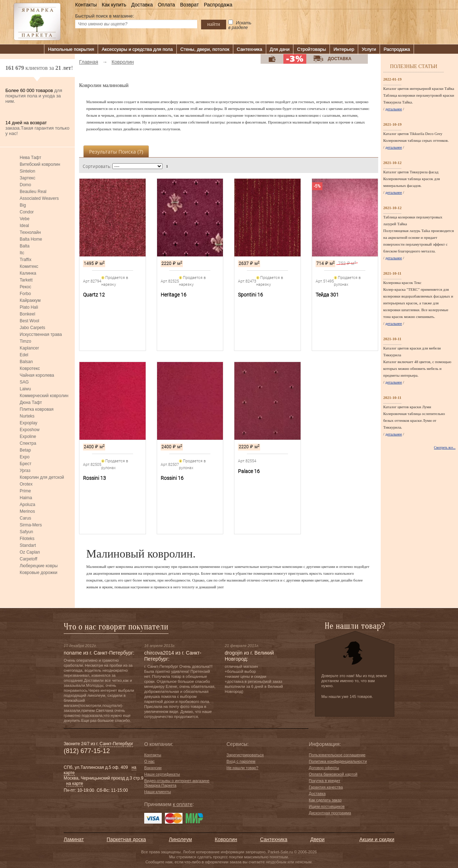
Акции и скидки (377, 839)
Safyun (26, 532)
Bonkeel (27, 314)
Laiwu (25, 389)
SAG (24, 382)
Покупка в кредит (325, 781)
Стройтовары (311, 49)
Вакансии (153, 768)
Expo (25, 457)
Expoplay (28, 423)
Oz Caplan (30, 552)
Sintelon (27, 171)
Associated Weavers (39, 198)
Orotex (26, 484)
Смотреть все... (445, 448)
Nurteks (27, 416)
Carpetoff (28, 559)
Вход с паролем (241, 761)
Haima (26, 498)
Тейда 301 (327, 295)
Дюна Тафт (31, 402)
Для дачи (280, 49)
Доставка (142, 5)
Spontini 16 (250, 295)
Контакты (86, 5)
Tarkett (26, 280)
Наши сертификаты (162, 774)
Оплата (166, 5)
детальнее (394, 109)
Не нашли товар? (242, 768)
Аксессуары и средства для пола (137, 49)
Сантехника (250, 49)
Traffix (26, 260)
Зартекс (28, 178)
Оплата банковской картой (333, 774)
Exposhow (30, 430)
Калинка (28, 273)
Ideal (24, 226)
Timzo (25, 341)
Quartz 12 (94, 295)
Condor (27, 212)
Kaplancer (29, 348)
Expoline (28, 437)
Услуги (369, 49)
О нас (149, 761)
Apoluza (27, 505)
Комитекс (29, 266)
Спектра (28, 443)
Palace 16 (249, 471)
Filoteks (27, 539)
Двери (317, 839)
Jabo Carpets (32, 328)
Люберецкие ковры (39, 566)
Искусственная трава (41, 334)
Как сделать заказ (325, 800)
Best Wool (29, 321)
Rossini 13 (94, 478)
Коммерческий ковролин (44, 396)
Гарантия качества (326, 787)
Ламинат (74, 839)
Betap (25, 450)
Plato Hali (29, 307)
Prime (25, 491)
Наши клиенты (158, 792)
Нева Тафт (30, 158)
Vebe (25, 219)
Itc (22, 253)
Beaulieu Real (33, 192)
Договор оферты (324, 768)
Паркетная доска (126, 839)
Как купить (114, 5)
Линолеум (180, 839)
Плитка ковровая (37, 409)
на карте (75, 783)
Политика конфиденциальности (338, 761)
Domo (25, 185)
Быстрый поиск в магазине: (105, 16)
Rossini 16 (172, 478)
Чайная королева (37, 375)
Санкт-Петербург (116, 744)
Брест (26, 464)
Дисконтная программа (330, 813)
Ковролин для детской (42, 477)
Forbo (25, 294)
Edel (24, 355)
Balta (25, 246)
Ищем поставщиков (327, 806)
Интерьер (344, 49)
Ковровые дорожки (38, 573)
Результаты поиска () (116, 152)
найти (214, 24)
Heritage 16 (174, 295)
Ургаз (25, 471)
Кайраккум (30, 300)
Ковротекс (30, 368)
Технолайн (30, 232)
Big (23, 205)
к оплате (183, 804)
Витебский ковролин (40, 164)
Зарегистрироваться (245, 755)
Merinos (27, 511)
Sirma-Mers (31, 525)
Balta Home (31, 239)
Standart (28, 545)
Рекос (25, 287)
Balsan (26, 362)
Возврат (189, 5)
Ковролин (226, 839)
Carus (25, 518)
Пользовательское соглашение (337, 755)
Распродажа (218, 5)
